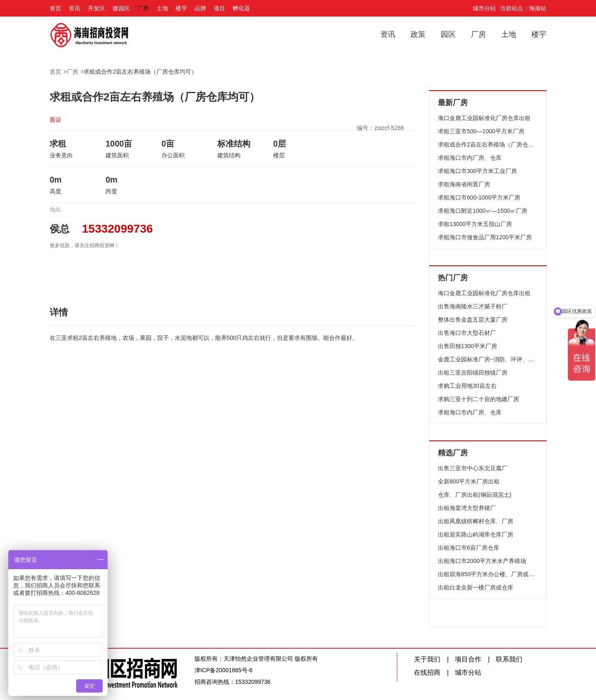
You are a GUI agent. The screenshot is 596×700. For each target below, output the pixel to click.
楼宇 (181, 8)
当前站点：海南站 (523, 8)
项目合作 (468, 659)
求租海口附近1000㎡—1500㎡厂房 (483, 211)
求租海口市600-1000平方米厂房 (479, 197)
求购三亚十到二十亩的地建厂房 (478, 399)
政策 (418, 34)
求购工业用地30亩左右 (467, 386)
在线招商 (427, 672)
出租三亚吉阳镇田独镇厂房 (473, 373)
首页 (55, 8)
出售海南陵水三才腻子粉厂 (473, 306)
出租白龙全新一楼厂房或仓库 (476, 587)
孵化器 (241, 8)
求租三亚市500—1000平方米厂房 (481, 131)
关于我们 (427, 659)
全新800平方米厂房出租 (469, 481)
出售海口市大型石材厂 (467, 333)
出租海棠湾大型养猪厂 (467, 508)
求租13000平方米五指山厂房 (475, 224)
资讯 (74, 8)
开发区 (96, 8)
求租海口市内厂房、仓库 (470, 158)
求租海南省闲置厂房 (464, 184)
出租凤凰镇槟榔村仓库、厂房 (476, 521)
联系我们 (509, 659)
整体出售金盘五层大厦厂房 (473, 320)
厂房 (143, 8)
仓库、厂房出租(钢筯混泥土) (475, 495)
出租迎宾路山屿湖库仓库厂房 (476, 534)
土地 (162, 8)
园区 (448, 34)
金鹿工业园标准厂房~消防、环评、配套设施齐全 (488, 359)
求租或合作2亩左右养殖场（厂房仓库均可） (140, 72)
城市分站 (484, 8)
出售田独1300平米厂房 (467, 346)
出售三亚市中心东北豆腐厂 (473, 468)
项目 (219, 8)
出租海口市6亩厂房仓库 (469, 548)
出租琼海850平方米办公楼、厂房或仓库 (488, 574)
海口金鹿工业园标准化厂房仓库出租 (484, 118)
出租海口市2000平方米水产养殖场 (482, 561)
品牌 (200, 8)
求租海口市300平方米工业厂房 (477, 171)
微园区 (121, 8)
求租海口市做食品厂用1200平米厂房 (485, 237)
